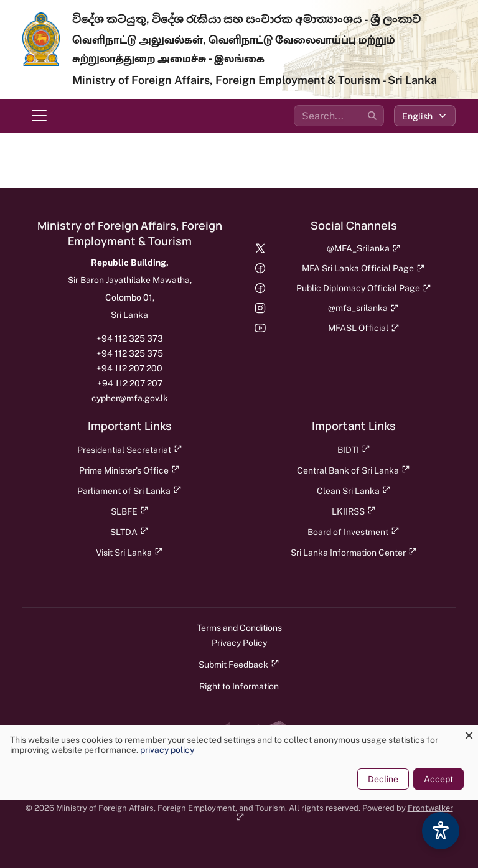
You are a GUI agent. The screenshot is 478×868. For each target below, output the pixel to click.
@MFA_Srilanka (364, 248)
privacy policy (167, 750)
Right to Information (239, 686)
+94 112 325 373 (130, 338)
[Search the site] (339, 116)
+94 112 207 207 (130, 383)
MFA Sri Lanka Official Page (363, 268)
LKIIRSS (354, 511)
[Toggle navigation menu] (39, 116)
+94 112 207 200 (129, 368)
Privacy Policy (239, 643)
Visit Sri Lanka (129, 552)
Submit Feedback (239, 664)
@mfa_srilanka (363, 308)
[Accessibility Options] (441, 831)
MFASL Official (364, 328)
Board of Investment (354, 532)
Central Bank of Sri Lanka (354, 470)
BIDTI (354, 450)
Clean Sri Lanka (354, 491)
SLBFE (130, 511)
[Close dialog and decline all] (469, 733)
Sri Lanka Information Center (354, 552)
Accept (438, 779)
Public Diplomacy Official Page (364, 288)
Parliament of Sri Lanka (129, 491)
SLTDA (129, 532)
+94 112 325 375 (130, 353)
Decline (383, 779)
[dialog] (239, 762)
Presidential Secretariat (130, 450)
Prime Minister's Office (129, 470)
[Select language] (425, 116)
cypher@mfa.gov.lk (130, 398)
